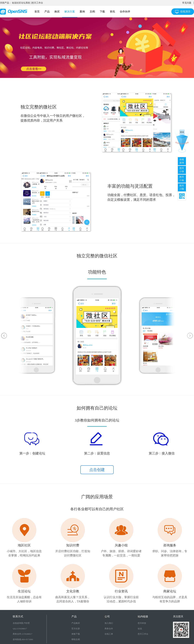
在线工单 (109, 634)
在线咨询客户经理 (21, 623)
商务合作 (109, 629)
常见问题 (187, 3)
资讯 (112, 12)
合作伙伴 (125, 12)
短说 (140, 629)
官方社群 (76, 629)
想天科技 (142, 623)
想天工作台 (37, 3)
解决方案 (70, 12)
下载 (102, 12)
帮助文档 (76, 639)
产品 (47, 12)
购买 (57, 12)
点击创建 (97, 470)
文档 (92, 12)
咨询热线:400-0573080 (23, 639)
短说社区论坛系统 (21, 3)
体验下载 (76, 634)
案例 (82, 12)
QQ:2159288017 (20, 629)
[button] (4, 336)
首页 (37, 12)
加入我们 (109, 623)
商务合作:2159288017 (23, 634)
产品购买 (76, 623)
